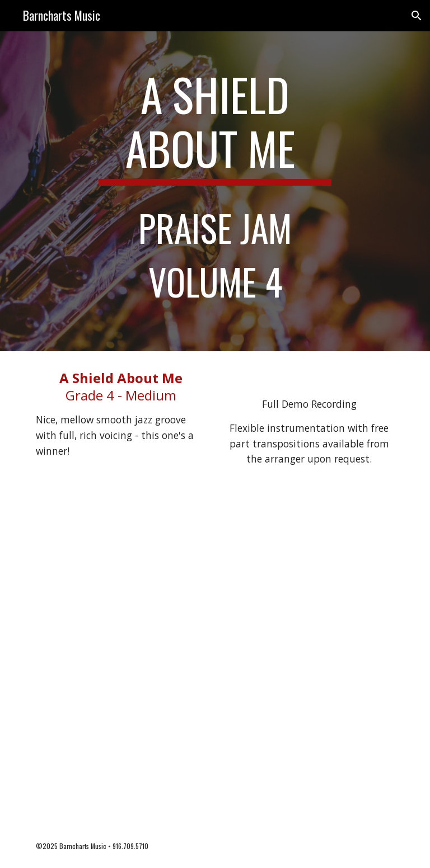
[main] (215, 191)
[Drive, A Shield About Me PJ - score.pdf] (215, 656)
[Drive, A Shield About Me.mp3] (309, 377)
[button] (417, 16)
